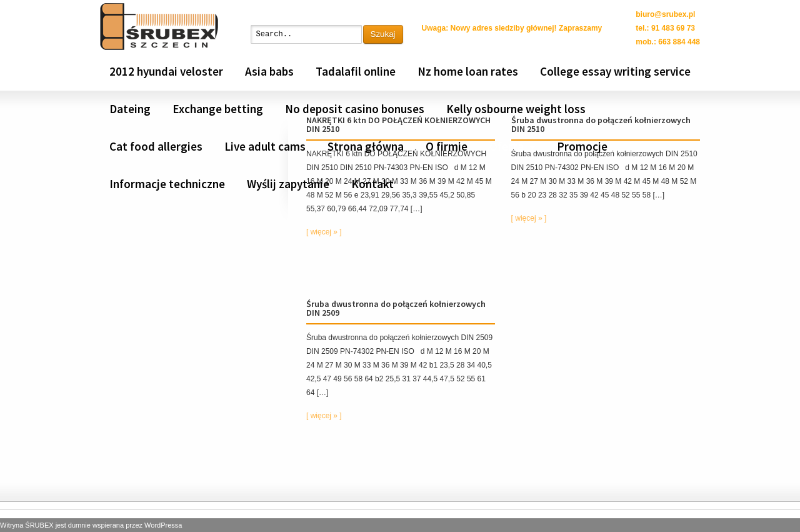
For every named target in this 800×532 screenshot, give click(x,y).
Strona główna (366, 146)
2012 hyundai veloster (166, 71)
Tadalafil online (356, 71)
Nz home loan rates (468, 71)
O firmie (447, 146)
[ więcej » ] (324, 232)
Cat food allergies (156, 146)
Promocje (582, 146)
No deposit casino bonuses (355, 109)
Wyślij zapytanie (288, 184)
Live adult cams (265, 146)
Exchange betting (218, 109)
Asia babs (269, 71)
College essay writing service (615, 71)
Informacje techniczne (167, 184)
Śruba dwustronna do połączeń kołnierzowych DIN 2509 (396, 308)
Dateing (130, 109)
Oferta (507, 146)
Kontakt (372, 184)
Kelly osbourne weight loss (516, 109)
